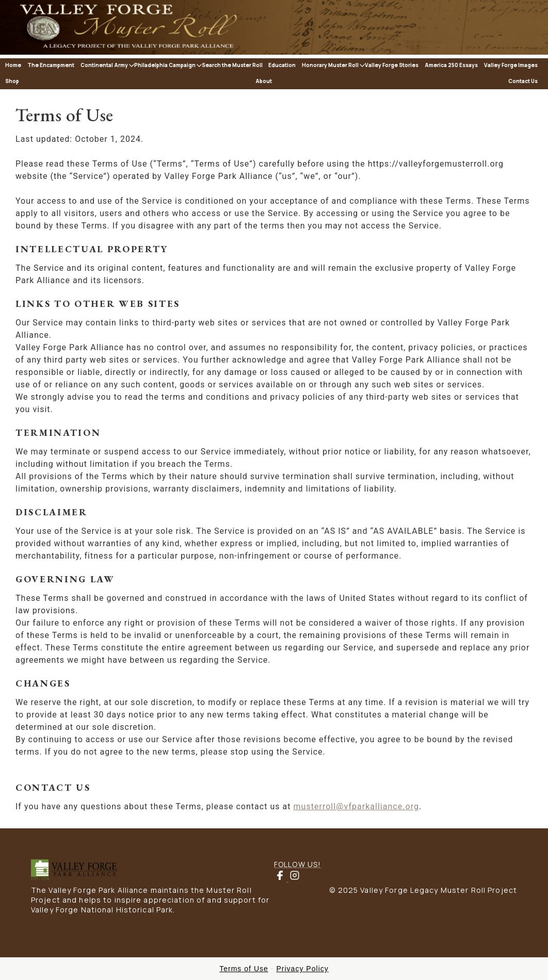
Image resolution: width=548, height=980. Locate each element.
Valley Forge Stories (392, 65)
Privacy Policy (302, 969)
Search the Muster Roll (232, 65)
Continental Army (104, 65)
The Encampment (51, 65)
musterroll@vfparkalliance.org (356, 806)
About (264, 81)
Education (282, 65)
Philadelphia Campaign (165, 65)
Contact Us (523, 81)
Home (13, 65)
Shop (12, 81)
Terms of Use (244, 969)
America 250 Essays (451, 65)
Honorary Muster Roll (330, 65)
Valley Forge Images (511, 65)
